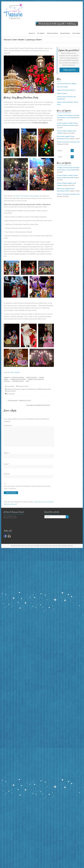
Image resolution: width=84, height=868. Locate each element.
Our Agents (41, 33)
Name (7, 453)
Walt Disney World (10, 391)
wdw (27, 381)
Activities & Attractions (13, 389)
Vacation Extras (46, 389)
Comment (8, 425)
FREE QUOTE (69, 70)
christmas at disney (18, 377)
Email (7, 464)
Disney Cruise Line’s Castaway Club (68, 142)
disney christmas (32, 377)
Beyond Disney (65, 33)
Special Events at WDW (34, 389)
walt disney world (18, 381)
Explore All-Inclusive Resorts (66, 90)
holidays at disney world (18, 379)
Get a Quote (76, 33)
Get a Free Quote (62, 87)
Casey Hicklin (15, 372)
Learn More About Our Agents (67, 83)
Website (7, 474)
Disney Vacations (52, 33)
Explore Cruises (62, 93)
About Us (32, 33)
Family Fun (24, 389)
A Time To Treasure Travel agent (26, 196)
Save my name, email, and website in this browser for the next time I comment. (27, 487)
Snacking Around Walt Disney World (39, 405)
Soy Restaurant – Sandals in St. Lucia (18, 400)
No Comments (11, 394)
